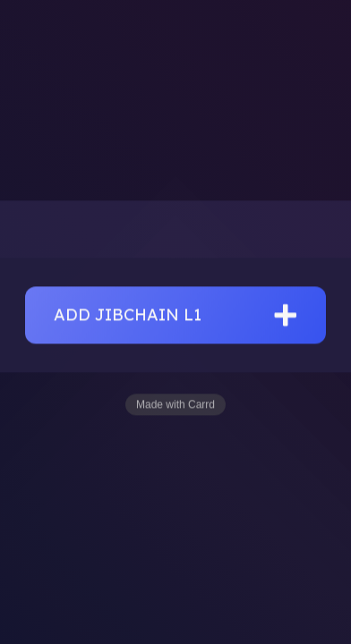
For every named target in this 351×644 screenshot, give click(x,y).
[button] (175, 316)
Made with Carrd (175, 405)
